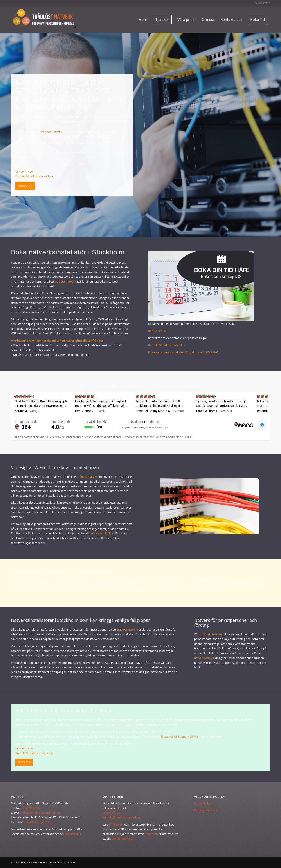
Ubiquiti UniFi (72, 834)
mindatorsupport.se (37, 822)
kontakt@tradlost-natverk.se (34, 176)
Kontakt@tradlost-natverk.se (167, 345)
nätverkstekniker (102, 533)
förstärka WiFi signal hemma (179, 737)
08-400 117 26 (31, 808)
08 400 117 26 (262, 3)
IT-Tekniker (116, 824)
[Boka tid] (25, 186)
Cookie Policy (203, 803)
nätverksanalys (204, 658)
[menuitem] (143, 20)
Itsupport (151, 834)
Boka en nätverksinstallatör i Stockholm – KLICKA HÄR (183, 352)
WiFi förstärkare (122, 839)
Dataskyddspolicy (206, 810)
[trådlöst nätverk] (209, 506)
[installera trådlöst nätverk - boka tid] (201, 286)
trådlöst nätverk (51, 132)
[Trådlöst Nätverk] (44, 20)
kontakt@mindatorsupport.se (40, 813)
